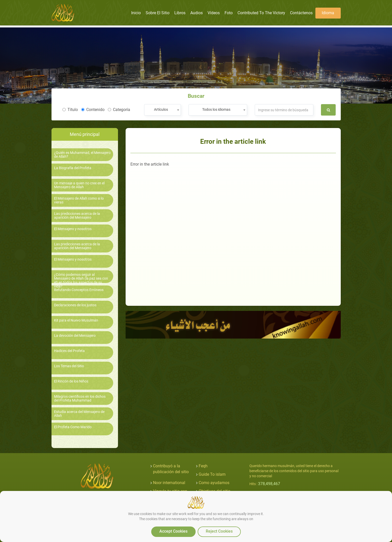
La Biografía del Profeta (73, 168)
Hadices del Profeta (69, 351)
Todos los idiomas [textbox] (216, 109)
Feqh (203, 466)
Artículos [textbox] (161, 109)
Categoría (119, 110)
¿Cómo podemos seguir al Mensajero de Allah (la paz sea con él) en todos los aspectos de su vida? (81, 281)
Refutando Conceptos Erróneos (79, 290)
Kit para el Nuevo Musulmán (76, 320)
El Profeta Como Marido (73, 427)
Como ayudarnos (214, 483)
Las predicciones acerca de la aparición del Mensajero (77, 216)
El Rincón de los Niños (71, 381)
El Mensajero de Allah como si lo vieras (79, 200)
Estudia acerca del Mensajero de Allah (79, 414)
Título (70, 110)
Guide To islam (212, 474)
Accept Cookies (173, 531)
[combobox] (163, 110)
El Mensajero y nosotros (73, 229)
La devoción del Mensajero (75, 336)
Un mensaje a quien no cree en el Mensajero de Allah (79, 185)
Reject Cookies (219, 531)
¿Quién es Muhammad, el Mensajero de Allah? (82, 155)
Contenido (93, 110)
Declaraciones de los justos (75, 305)
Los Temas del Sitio (69, 366)
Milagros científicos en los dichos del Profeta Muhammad (80, 398)
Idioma (328, 13)
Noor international (169, 483)
